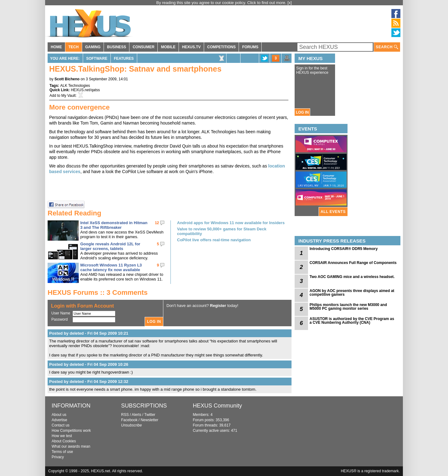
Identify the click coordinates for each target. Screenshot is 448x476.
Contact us (61, 425)
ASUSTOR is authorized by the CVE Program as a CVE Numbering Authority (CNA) (352, 321)
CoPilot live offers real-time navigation (214, 240)
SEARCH (387, 47)
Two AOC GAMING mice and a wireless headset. (352, 277)
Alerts (136, 415)
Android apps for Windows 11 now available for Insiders (231, 223)
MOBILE (168, 47)
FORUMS (250, 47)
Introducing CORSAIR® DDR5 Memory (344, 249)
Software (97, 59)
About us (59, 415)
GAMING (93, 47)
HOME (56, 47)
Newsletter (149, 420)
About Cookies (64, 441)
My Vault (68, 96)
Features (124, 59)
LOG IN (302, 112)
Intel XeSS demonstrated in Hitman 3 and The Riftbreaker (114, 225)
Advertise (59, 420)
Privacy (58, 457)
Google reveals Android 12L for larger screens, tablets (110, 246)
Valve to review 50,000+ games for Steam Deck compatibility (222, 231)
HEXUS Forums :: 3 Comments (98, 292)
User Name (61, 313)
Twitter (150, 415)
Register (218, 306)
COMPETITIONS (221, 47)
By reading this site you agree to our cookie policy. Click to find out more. (222, 3)
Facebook (129, 420)
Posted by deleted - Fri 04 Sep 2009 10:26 (89, 364)
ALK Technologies (75, 86)
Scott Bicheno (67, 79)
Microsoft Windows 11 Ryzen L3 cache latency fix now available (111, 267)
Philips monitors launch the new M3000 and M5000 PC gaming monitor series (348, 307)
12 (157, 223)
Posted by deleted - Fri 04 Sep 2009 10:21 (89, 333)
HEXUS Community (217, 406)
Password (60, 319)
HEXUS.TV (191, 47)
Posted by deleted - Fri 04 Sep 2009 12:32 (89, 382)
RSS (125, 415)
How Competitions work (71, 431)
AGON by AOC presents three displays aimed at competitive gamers (352, 293)
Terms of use (62, 452)
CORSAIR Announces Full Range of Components (353, 263)
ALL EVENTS (333, 212)
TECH (74, 47)
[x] (290, 3)
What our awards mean (71, 446)
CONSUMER (143, 47)
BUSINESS (117, 47)
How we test (62, 436)
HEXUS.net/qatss (85, 90)
